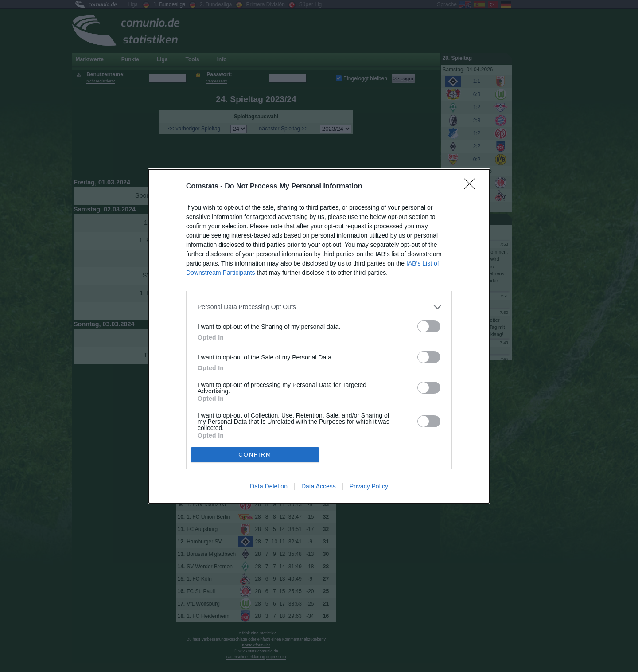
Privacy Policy (369, 486)
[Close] (472, 187)
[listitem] (319, 307)
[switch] (429, 326)
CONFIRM (255, 454)
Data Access (319, 486)
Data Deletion (269, 486)
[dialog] (319, 336)
